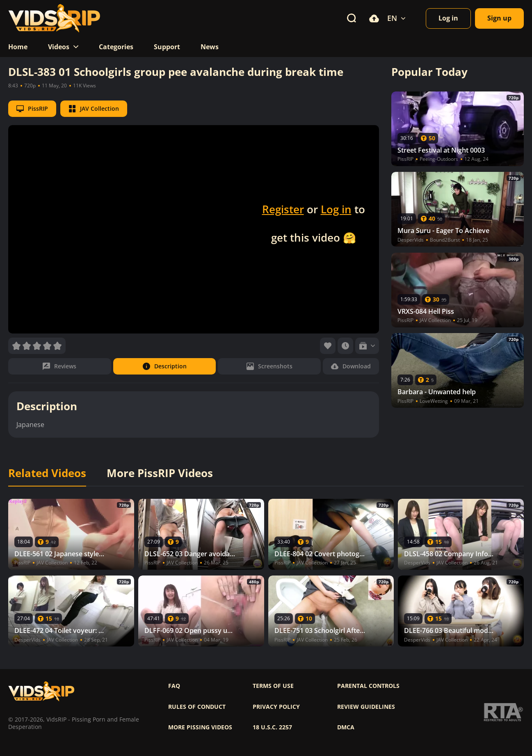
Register (283, 209)
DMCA (346, 727)
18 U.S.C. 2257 (272, 727)
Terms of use (273, 686)
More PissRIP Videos (160, 473)
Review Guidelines (366, 707)
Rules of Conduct (197, 707)
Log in (336, 209)
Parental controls (368, 686)
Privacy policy (276, 707)
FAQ (174, 686)
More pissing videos (200, 727)
